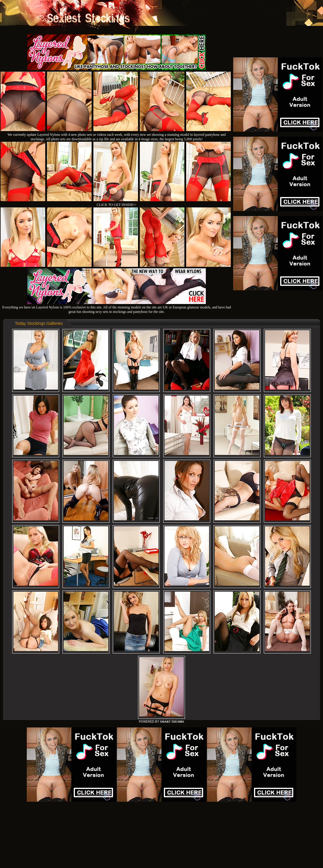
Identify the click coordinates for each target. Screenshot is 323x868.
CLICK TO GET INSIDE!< (117, 205)
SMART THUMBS (172, 722)
